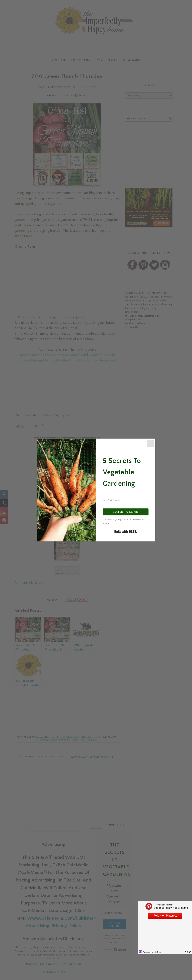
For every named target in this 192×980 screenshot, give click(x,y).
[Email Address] (126, 500)
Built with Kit (126, 532)
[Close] (151, 443)
